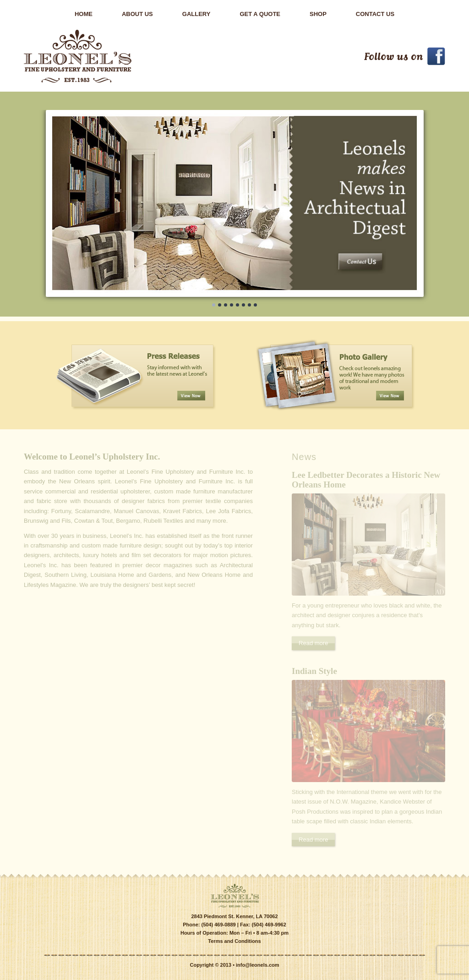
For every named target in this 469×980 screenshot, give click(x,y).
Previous (39, 375)
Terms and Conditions (234, 941)
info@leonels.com (257, 965)
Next (430, 375)
